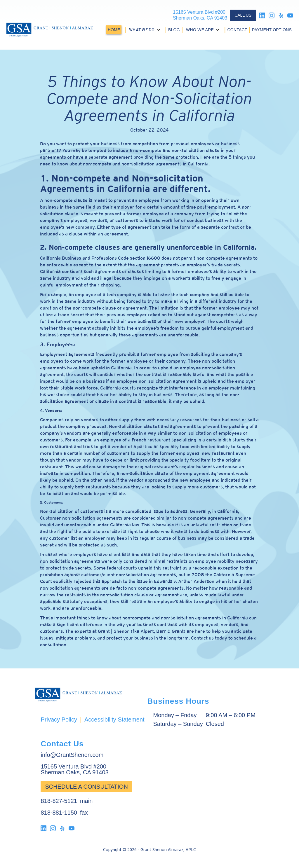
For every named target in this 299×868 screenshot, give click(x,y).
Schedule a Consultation (86, 787)
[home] (50, 30)
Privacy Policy (59, 719)
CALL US (243, 15)
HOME (114, 30)
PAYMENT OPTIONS (272, 30)
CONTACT (237, 30)
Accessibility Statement (114, 719)
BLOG (174, 30)
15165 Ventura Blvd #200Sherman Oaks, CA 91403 (200, 15)
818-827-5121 (59, 801)
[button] (146, 30)
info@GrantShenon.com (72, 755)
